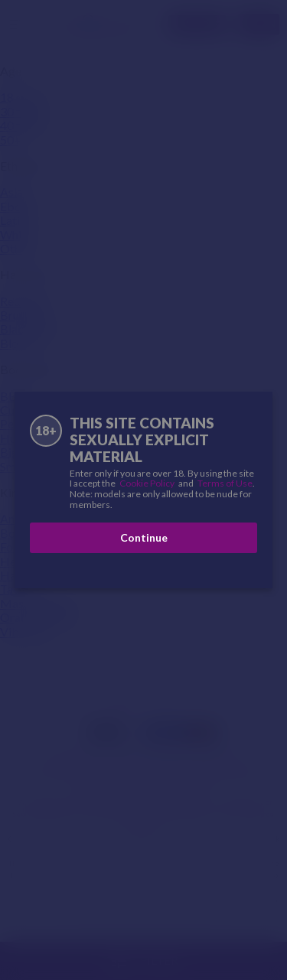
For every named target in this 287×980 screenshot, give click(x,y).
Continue (144, 537)
